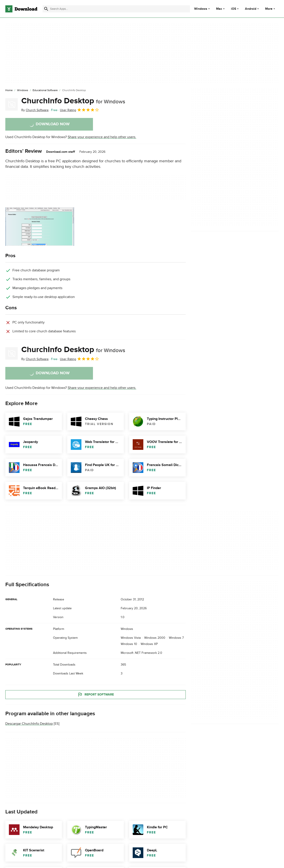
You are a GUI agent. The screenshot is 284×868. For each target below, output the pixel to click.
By (35, 110)
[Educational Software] (45, 90)
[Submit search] (46, 9)
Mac (219, 9)
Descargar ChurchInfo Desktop (29, 724)
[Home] (9, 90)
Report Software (96, 694)
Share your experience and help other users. (102, 137)
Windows (201, 9)
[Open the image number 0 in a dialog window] (40, 227)
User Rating (80, 110)
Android (251, 9)
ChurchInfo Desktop (73, 101)
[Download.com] (21, 9)
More (271, 9)
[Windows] (23, 90)
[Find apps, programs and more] (116, 9)
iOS (234, 9)
